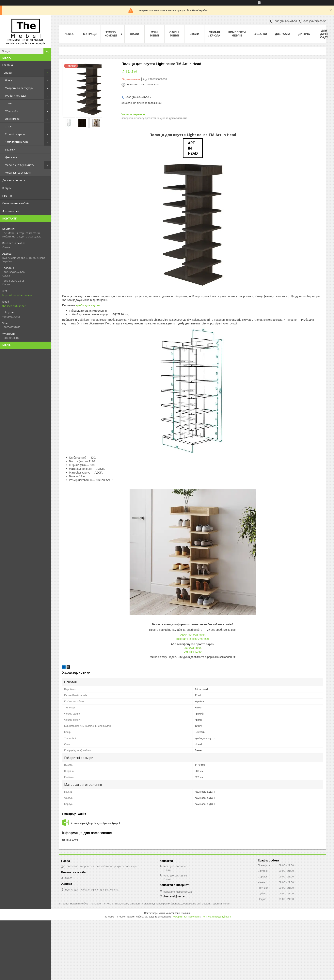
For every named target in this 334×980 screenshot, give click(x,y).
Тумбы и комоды (15, 96)
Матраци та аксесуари (19, 88)
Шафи (9, 103)
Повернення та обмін (16, 203)
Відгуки (7, 188)
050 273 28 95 (193, 648)
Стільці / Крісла (214, 34)
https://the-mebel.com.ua (17, 295)
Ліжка (8, 80)
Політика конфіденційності (216, 917)
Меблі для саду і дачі (18, 173)
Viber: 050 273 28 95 (193, 635)
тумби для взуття (88, 305)
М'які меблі (12, 111)
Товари (7, 73)
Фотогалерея (11, 211)
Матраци (90, 34)
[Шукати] (47, 51)
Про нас (7, 196)
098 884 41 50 (193, 652)
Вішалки (10, 149)
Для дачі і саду (324, 34)
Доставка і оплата (14, 180)
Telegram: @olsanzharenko (193, 639)
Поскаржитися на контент (186, 917)
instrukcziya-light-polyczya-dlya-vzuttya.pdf (96, 823)
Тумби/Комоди (111, 34)
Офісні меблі (13, 119)
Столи (9, 126)
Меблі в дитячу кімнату (20, 165)
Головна (8, 65)
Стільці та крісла (15, 134)
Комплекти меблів (16, 142)
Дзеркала (11, 157)
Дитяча (304, 34)
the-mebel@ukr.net (14, 306)
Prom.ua (185, 913)
